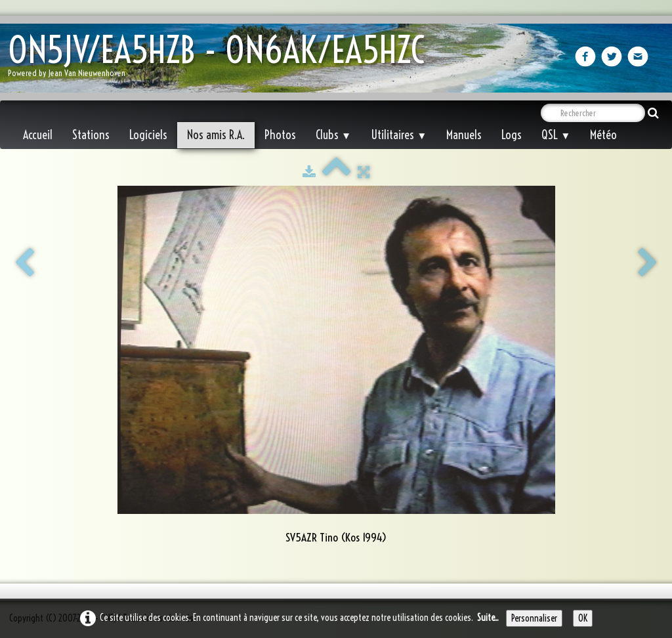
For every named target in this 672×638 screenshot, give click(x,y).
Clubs (333, 135)
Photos (280, 135)
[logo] (221, 59)
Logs (512, 135)
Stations (91, 135)
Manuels (464, 135)
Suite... (488, 618)
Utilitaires (399, 135)
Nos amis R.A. (216, 135)
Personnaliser (534, 618)
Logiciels (148, 135)
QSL (556, 135)
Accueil (38, 135)
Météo (603, 135)
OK (583, 618)
